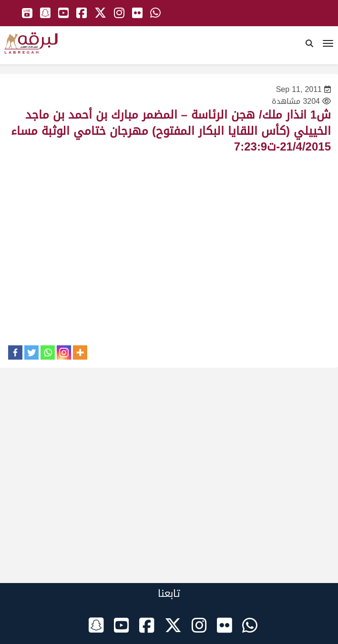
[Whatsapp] (48, 352)
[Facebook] (15, 352)
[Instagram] (64, 352)
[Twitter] (31, 352)
